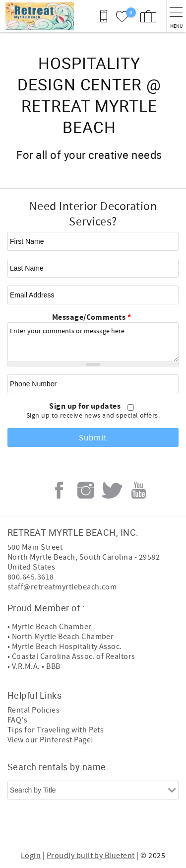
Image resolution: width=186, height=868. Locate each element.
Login (31, 856)
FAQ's (17, 720)
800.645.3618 (31, 577)
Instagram (86, 490)
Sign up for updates (86, 406)
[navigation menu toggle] (176, 16)
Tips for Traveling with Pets (56, 730)
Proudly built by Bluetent (91, 856)
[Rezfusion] (130, 827)
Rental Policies (33, 710)
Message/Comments (92, 317)
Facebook (59, 490)
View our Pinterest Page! (51, 740)
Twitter (112, 490)
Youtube (139, 490)
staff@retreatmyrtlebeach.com (62, 587)
